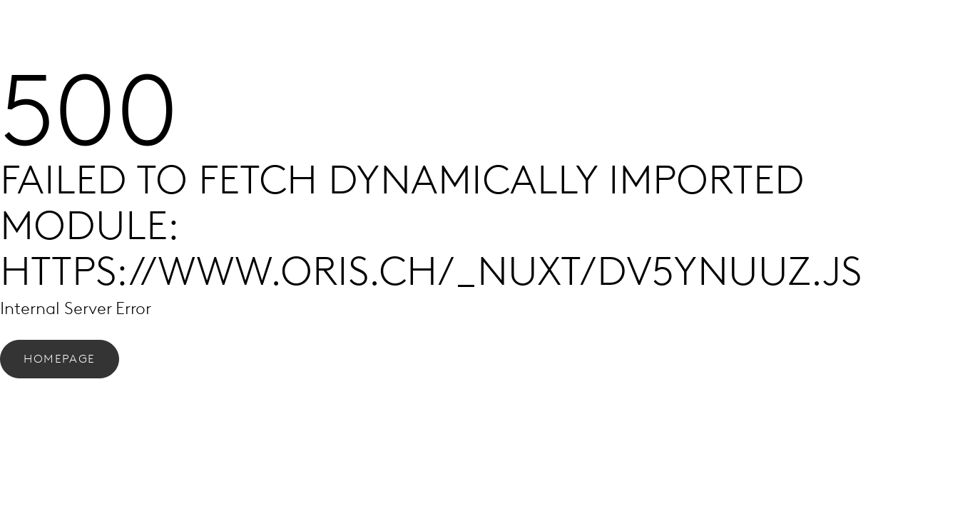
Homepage (60, 359)
